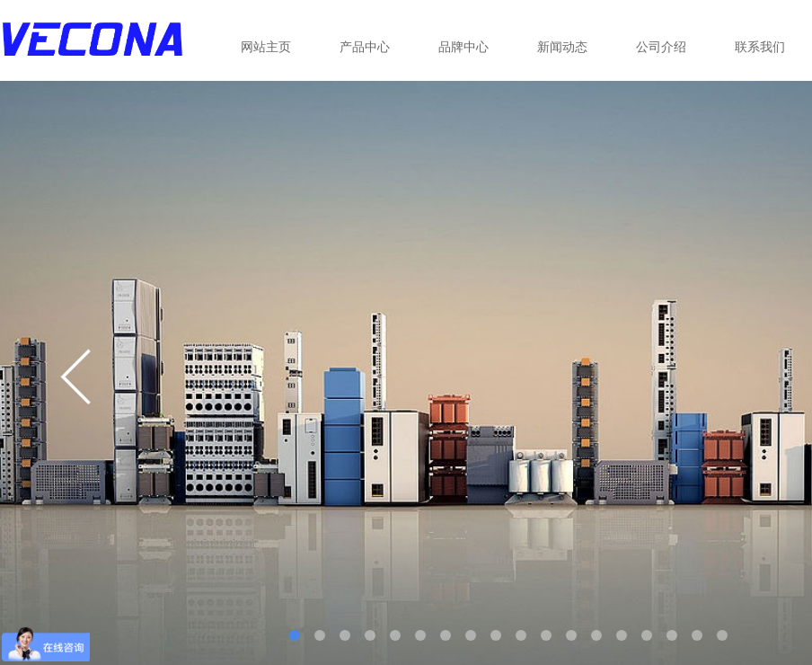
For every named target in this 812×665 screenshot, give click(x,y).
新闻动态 (562, 47)
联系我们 (760, 47)
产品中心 (365, 47)
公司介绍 (661, 47)
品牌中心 (463, 47)
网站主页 (266, 47)
